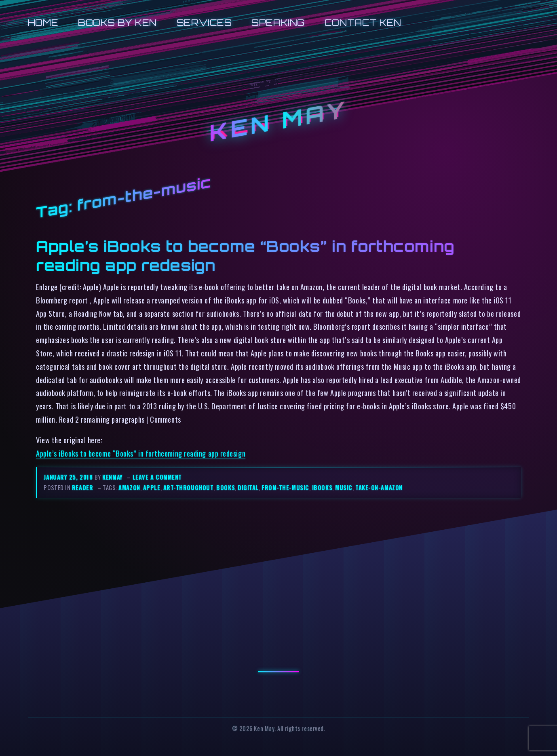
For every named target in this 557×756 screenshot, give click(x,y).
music (344, 488)
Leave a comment (157, 477)
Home (43, 22)
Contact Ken (363, 22)
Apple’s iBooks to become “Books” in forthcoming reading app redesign (141, 453)
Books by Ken (117, 22)
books (226, 488)
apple (152, 488)
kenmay (112, 477)
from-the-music (285, 488)
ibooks (322, 488)
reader (82, 488)
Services (204, 22)
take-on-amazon (379, 488)
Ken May (278, 121)
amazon (129, 488)
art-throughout (189, 488)
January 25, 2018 (69, 477)
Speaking (278, 22)
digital (248, 488)
